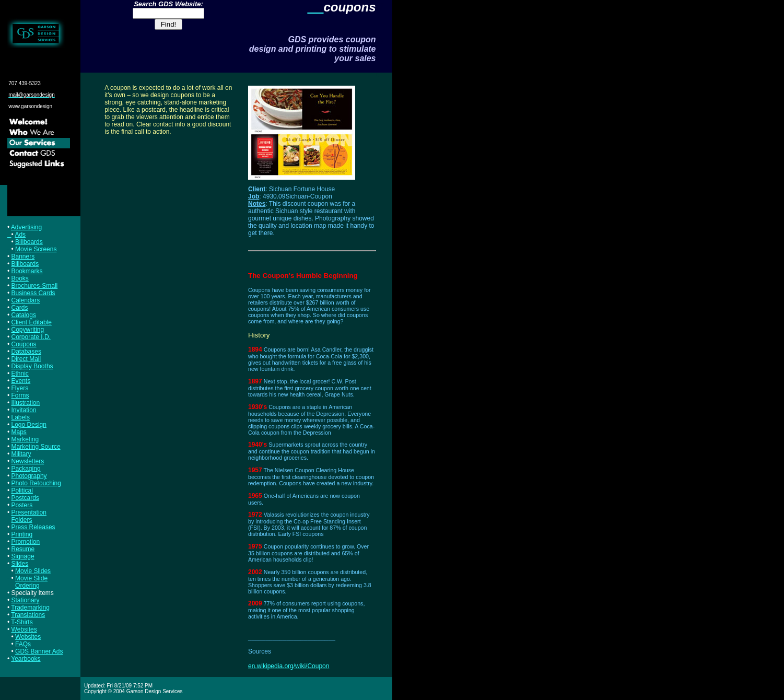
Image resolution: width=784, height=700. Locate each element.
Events (21, 381)
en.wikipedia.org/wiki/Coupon (289, 666)
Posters (22, 505)
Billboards (29, 242)
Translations (28, 615)
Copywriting (28, 330)
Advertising (26, 227)
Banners (23, 256)
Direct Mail (26, 359)
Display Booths (32, 366)
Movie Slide (31, 578)
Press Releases (33, 527)
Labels (21, 417)
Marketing (25, 439)
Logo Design (29, 425)
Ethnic (20, 374)
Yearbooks (26, 659)
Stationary (26, 600)
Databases (26, 352)
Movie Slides (33, 571)
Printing (22, 534)
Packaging (26, 469)
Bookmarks (27, 271)
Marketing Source (36, 447)
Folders (22, 520)
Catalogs (24, 315)
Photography (29, 476)
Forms (20, 395)
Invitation (24, 410)
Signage (23, 556)
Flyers (20, 388)
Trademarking (30, 608)
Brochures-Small (35, 286)
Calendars (26, 300)
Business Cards (33, 293)
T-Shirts (22, 622)
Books (20, 278)
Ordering (27, 586)
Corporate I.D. (31, 337)
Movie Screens (36, 249)
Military (21, 454)
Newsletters (28, 461)
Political (22, 491)
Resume (23, 549)
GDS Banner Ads (39, 651)
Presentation (29, 512)
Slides (20, 564)
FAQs (23, 644)
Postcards (25, 498)
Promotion (26, 542)
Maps (19, 432)
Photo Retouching (36, 483)
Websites (24, 629)
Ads (20, 235)
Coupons (24, 344)
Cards (20, 308)
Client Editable (32, 322)
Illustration (26, 403)
